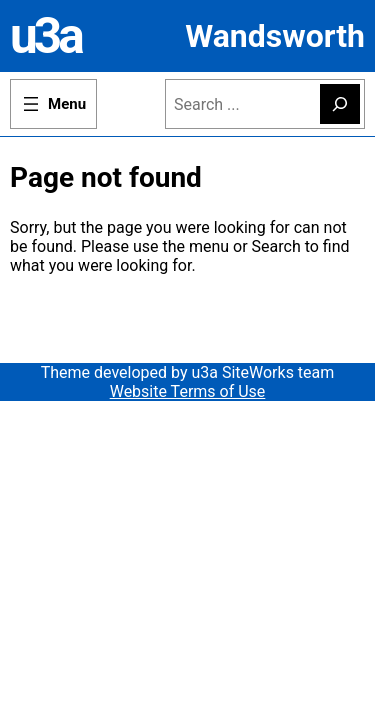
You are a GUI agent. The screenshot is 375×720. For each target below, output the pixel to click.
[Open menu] (53, 104)
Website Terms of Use (188, 391)
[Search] (340, 104)
